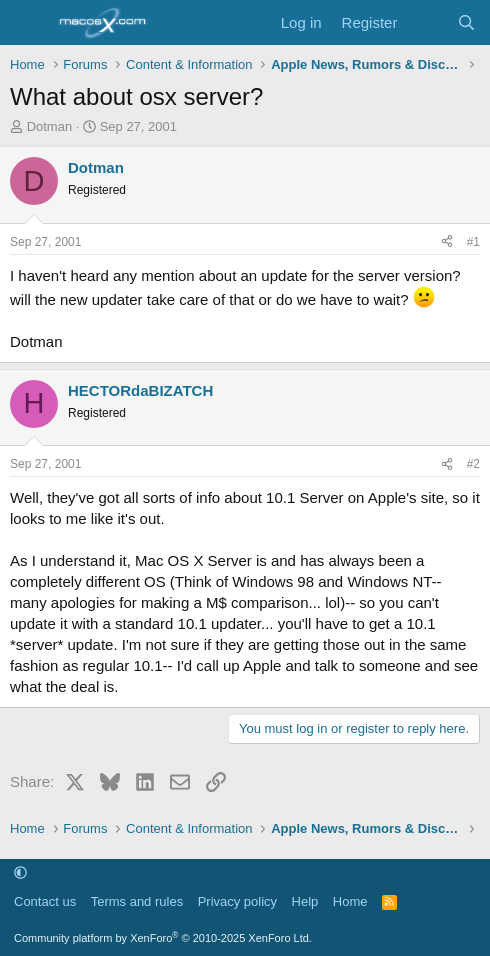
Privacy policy (237, 901)
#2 (473, 464)
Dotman (50, 126)
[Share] (447, 242)
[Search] (466, 22)
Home (350, 901)
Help (305, 901)
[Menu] (27, 23)
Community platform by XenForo (163, 938)
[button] (20, 873)
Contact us (45, 901)
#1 (473, 242)
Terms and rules (137, 901)
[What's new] (426, 22)
